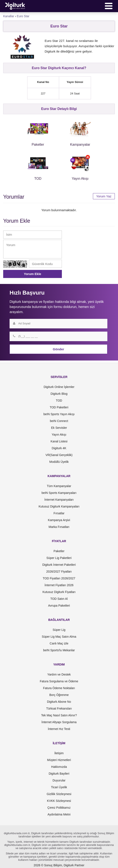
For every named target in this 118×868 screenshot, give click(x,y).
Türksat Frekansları (59, 708)
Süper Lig (59, 630)
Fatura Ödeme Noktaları (59, 688)
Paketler (59, 551)
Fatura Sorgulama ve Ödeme (59, 681)
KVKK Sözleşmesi (59, 801)
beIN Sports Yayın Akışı (59, 414)
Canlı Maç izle (59, 643)
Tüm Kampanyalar (59, 486)
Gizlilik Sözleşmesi (59, 794)
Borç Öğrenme (59, 695)
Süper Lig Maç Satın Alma (59, 637)
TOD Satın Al (59, 599)
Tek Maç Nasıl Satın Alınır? (59, 715)
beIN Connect (59, 421)
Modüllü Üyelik (59, 462)
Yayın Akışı (59, 435)
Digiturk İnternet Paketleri (59, 565)
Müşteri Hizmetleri (59, 760)
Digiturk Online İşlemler (59, 387)
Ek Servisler (59, 428)
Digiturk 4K (59, 448)
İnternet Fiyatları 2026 (59, 585)
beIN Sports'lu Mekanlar (59, 650)
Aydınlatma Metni (59, 814)
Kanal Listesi (59, 441)
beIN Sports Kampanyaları (59, 493)
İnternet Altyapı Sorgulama (59, 722)
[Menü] (109, 6)
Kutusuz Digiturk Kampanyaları (59, 506)
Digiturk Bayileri (59, 774)
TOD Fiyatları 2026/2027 (59, 578)
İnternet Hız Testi (59, 729)
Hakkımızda (59, 767)
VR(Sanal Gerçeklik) (59, 455)
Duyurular (59, 780)
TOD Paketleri (59, 407)
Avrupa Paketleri (59, 606)
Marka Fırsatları (59, 527)
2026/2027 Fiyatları (59, 572)
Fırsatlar (59, 513)
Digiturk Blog (59, 394)
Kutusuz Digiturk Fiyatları (59, 592)
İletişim (59, 753)
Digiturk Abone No (59, 702)
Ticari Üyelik (59, 787)
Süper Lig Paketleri (59, 558)
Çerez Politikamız (59, 808)
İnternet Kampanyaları (59, 500)
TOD (59, 401)
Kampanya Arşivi (59, 520)
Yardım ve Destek (59, 674)
